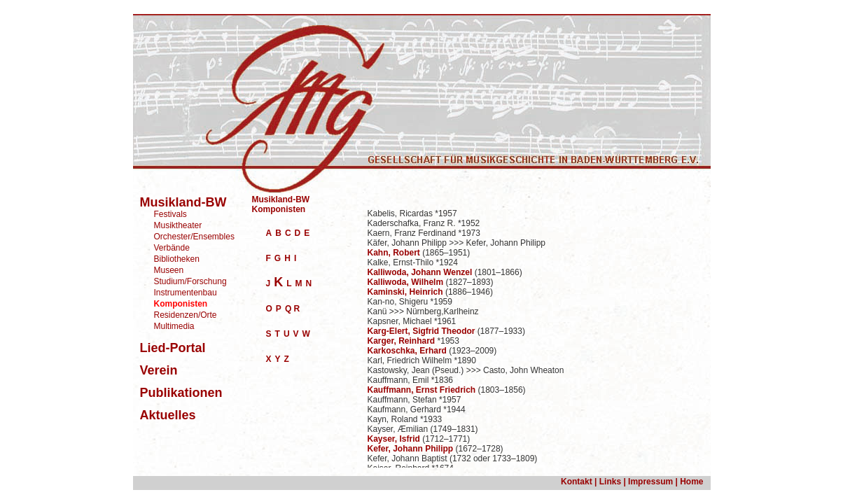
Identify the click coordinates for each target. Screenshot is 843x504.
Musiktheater (178, 225)
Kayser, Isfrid (394, 439)
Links (610, 482)
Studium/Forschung (190, 281)
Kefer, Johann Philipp (411, 449)
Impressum (649, 482)
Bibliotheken (177, 259)
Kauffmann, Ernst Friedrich (422, 390)
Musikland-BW (281, 199)
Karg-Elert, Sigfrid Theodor (421, 331)
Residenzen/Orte (186, 315)
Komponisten (279, 209)
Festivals (170, 214)
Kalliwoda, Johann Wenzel (420, 272)
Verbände (172, 248)
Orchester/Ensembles (194, 237)
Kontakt (577, 482)
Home (691, 482)
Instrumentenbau (186, 293)
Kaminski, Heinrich (405, 292)
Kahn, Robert (394, 253)
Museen (169, 270)
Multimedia (174, 326)
